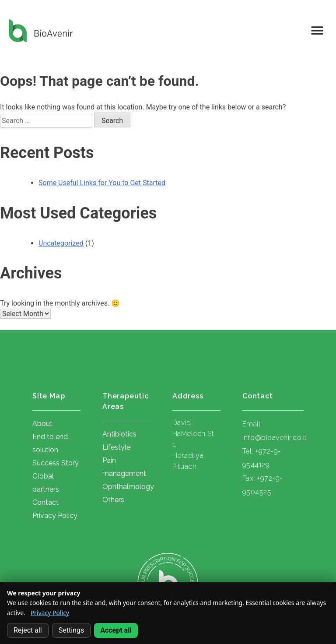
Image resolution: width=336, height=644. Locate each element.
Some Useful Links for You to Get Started (102, 183)
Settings (71, 630)
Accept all (116, 630)
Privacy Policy (50, 613)
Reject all (28, 630)
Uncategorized (61, 243)
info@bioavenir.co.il (275, 438)
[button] (317, 31)
